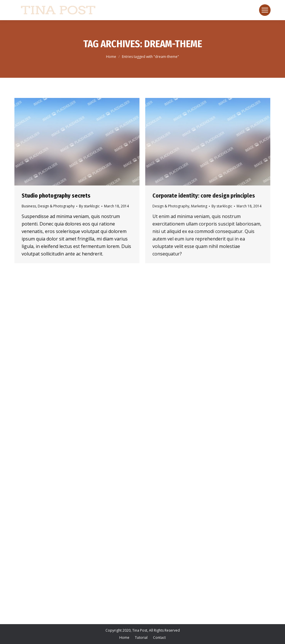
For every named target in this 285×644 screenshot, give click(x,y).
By (89, 206)
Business (29, 206)
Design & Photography (56, 206)
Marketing (199, 206)
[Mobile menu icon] (265, 10)
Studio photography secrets (56, 196)
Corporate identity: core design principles (204, 196)
